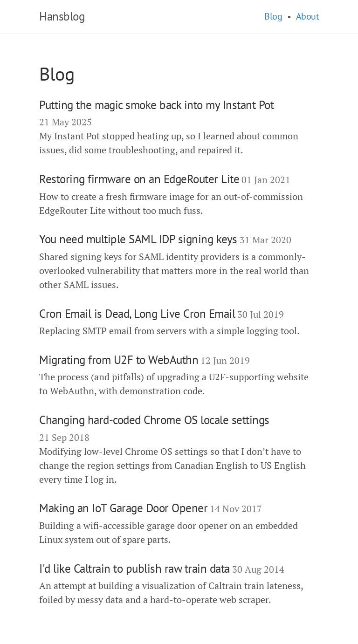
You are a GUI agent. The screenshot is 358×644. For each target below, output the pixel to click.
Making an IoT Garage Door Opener (123, 508)
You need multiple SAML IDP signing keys (138, 239)
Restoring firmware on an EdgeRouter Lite (139, 179)
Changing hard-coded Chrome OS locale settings (154, 420)
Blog (273, 16)
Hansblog (62, 16)
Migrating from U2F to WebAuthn (119, 360)
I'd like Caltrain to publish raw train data (134, 569)
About (308, 16)
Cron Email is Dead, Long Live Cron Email (137, 314)
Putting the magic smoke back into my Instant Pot (156, 105)
